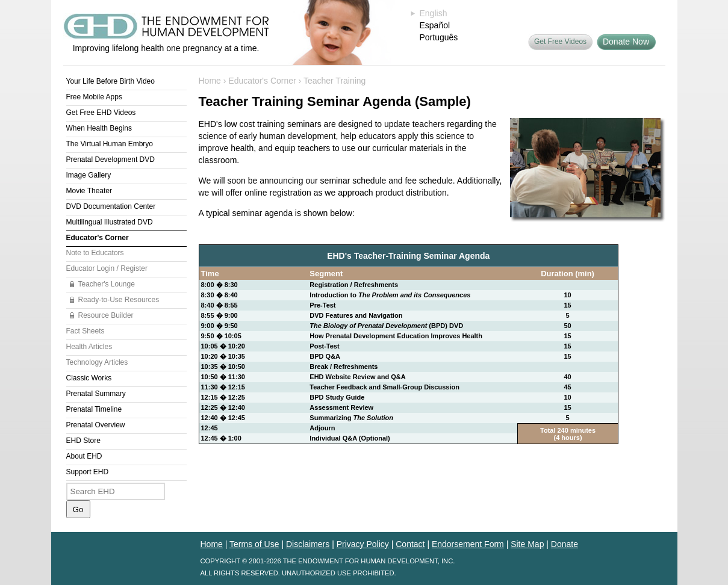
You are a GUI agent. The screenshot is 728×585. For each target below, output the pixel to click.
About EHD (84, 456)
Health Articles (89, 347)
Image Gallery (89, 175)
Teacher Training (335, 81)
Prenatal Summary (96, 394)
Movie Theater (89, 191)
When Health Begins (99, 128)
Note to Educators (95, 253)
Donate (565, 544)
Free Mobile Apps (94, 97)
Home (210, 81)
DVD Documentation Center (111, 206)
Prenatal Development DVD (110, 159)
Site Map (527, 544)
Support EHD (88, 472)
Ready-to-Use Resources (119, 300)
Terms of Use (254, 544)
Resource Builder (106, 315)
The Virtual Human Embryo (110, 144)
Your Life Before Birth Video (110, 81)
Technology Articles (97, 362)
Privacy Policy (363, 544)
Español (435, 25)
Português (439, 37)
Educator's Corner (98, 238)
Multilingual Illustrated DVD (110, 222)
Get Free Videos (560, 42)
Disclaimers (308, 544)
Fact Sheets (86, 331)
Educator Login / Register (107, 268)
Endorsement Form (468, 544)
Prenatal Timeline (94, 409)
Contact (410, 544)
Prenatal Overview (96, 425)
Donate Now (626, 42)
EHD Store (83, 441)
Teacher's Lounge (107, 284)
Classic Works (89, 378)
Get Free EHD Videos (101, 113)
